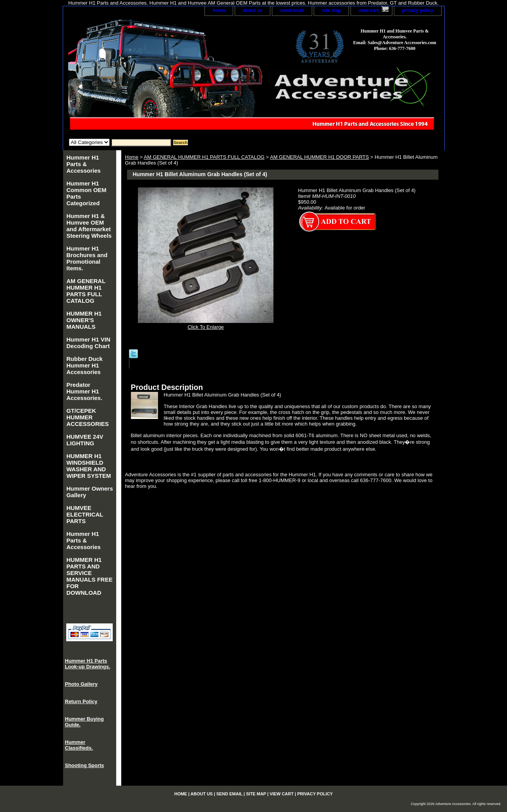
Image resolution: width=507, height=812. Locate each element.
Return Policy (81, 701)
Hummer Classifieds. (79, 745)
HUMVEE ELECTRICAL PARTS (85, 514)
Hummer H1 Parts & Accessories (84, 164)
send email (292, 10)
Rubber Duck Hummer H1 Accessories (85, 365)
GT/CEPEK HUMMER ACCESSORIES (88, 417)
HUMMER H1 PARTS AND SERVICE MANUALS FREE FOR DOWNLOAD (90, 576)
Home (132, 157)
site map (331, 10)
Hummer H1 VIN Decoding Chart (89, 343)
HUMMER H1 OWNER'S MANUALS (84, 320)
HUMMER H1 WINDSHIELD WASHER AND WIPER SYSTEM (89, 466)
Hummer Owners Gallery (90, 492)
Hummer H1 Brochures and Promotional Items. (87, 258)
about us (253, 10)
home (219, 10)
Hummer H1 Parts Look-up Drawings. (88, 664)
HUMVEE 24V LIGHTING (85, 440)
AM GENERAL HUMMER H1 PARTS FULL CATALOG (204, 157)
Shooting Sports (85, 765)
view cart (369, 10)
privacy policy (418, 10)
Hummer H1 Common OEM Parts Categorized (87, 193)
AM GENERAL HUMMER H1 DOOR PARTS (319, 157)
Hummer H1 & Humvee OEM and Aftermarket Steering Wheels (89, 226)
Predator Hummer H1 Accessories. (85, 391)
